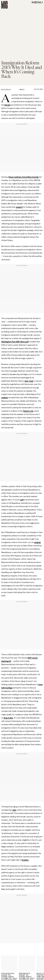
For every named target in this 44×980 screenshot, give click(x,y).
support (19, 207)
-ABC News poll (22, 342)
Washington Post (8, 342)
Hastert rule (28, 411)
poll (22, 500)
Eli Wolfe (7, 90)
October (25, 860)
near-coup (29, 381)
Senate (7, 105)
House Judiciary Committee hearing (23, 177)
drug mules (8, 718)
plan (14, 810)
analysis (5, 398)
